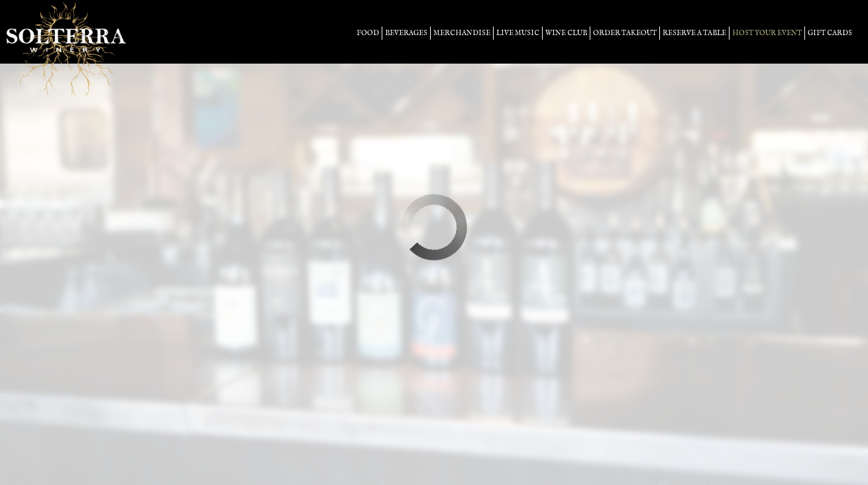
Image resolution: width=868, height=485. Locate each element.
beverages (406, 33)
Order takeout (625, 33)
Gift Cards (830, 33)
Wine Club (566, 33)
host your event (767, 33)
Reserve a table (694, 33)
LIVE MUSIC (518, 33)
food (368, 33)
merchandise (462, 33)
